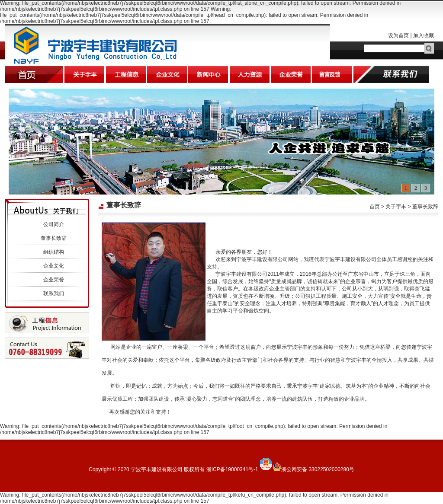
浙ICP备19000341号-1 (232, 469)
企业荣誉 (54, 280)
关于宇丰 (396, 207)
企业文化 (54, 266)
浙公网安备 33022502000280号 (318, 469)
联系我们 (54, 293)
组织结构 (54, 252)
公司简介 (54, 224)
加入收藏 (424, 35)
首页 (375, 207)
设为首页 (398, 35)
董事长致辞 (54, 238)
